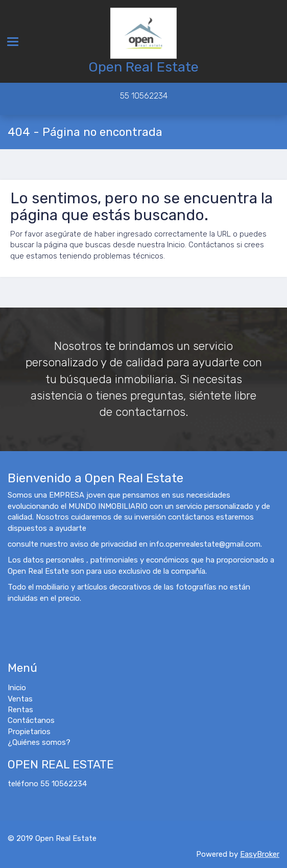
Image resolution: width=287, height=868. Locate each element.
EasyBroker (260, 854)
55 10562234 (144, 96)
